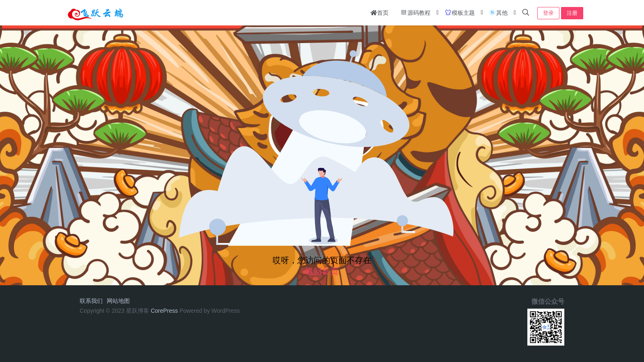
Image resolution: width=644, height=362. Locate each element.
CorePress (164, 311)
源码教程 (415, 12)
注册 (572, 13)
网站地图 (118, 301)
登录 (548, 13)
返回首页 (322, 271)
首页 (379, 13)
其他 (498, 12)
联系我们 (91, 301)
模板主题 (460, 12)
